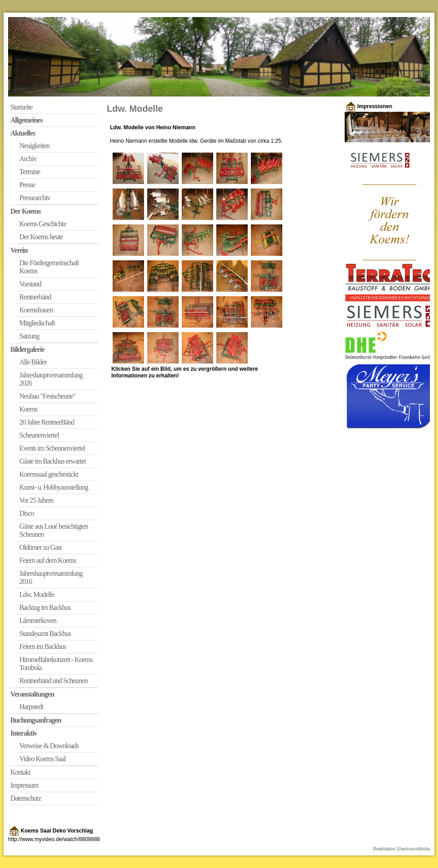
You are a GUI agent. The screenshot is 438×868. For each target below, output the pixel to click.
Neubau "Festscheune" (47, 396)
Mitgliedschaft (37, 323)
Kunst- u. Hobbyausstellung (54, 487)
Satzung (29, 336)
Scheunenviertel (39, 435)
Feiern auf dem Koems (48, 560)
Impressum (24, 785)
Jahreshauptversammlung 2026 (51, 379)
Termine (30, 172)
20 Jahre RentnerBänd (47, 422)
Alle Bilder (33, 362)
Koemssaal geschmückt (49, 474)
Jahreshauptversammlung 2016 (51, 577)
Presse (27, 185)
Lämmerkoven (38, 620)
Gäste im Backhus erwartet (53, 461)
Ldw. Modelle (37, 594)
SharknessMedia (413, 849)
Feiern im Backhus (43, 647)
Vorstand (30, 284)
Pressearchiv (35, 198)
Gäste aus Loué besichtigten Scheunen (54, 530)
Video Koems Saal (42, 759)
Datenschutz (26, 798)
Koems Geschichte (43, 224)
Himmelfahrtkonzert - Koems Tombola (56, 664)
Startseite (22, 107)
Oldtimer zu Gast (40, 547)
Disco (26, 513)
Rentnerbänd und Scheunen (53, 681)
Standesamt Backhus (45, 633)
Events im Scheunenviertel (52, 448)
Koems (28, 409)
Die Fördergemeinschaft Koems (49, 267)
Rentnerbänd (35, 297)
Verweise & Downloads (49, 746)
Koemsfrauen (36, 310)
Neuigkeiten (34, 146)
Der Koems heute (41, 237)
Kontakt (20, 772)
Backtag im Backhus (45, 607)
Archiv (28, 159)
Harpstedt (31, 707)
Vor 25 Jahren (36, 500)
